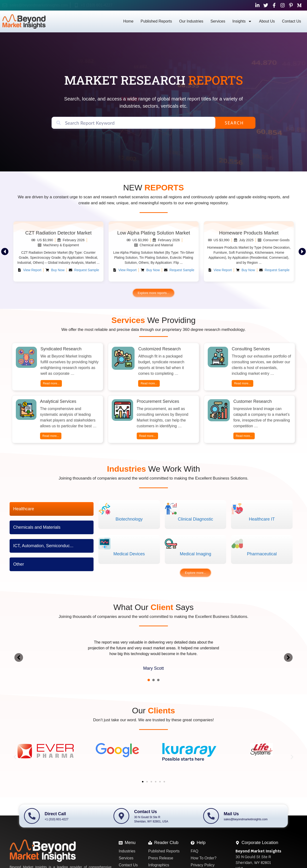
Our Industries (191, 21)
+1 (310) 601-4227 (97, 5)
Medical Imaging (195, 554)
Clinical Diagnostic (195, 519)
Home (128, 21)
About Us (267, 21)
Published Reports (156, 21)
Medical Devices (129, 554)
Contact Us (292, 21)
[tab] (52, 509)
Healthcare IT (262, 519)
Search (234, 123)
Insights (242, 21)
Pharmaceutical (262, 554)
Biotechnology (129, 519)
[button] (5, 252)
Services (218, 21)
